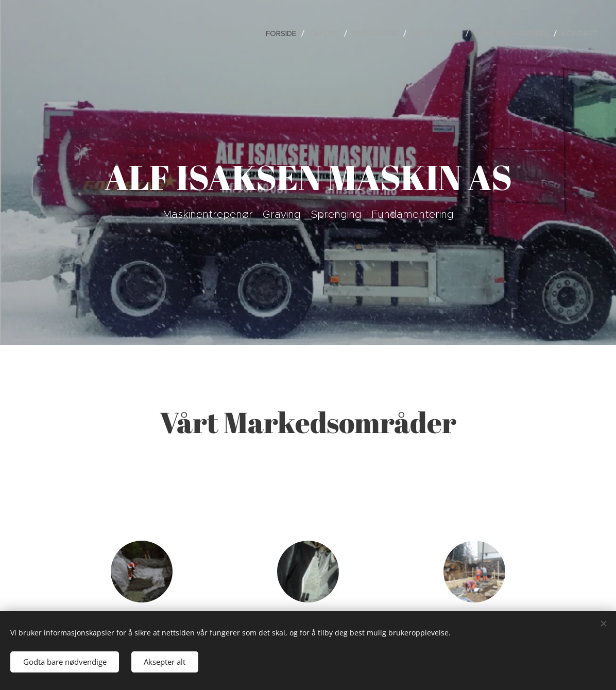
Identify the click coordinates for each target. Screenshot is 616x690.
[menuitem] (284, 33)
